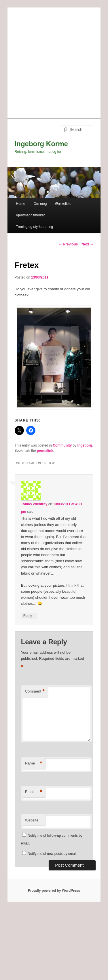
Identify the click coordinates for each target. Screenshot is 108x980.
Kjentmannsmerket (30, 215)
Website (32, 820)
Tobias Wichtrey (34, 504)
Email (34, 792)
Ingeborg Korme (41, 144)
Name (34, 763)
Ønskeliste (63, 204)
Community (62, 445)
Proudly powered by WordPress (54, 891)
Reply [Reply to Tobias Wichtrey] (29, 616)
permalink (45, 451)
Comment (35, 692)
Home (20, 204)
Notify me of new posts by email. (53, 854)
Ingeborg (85, 445)
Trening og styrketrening (34, 227)
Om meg (40, 204)
